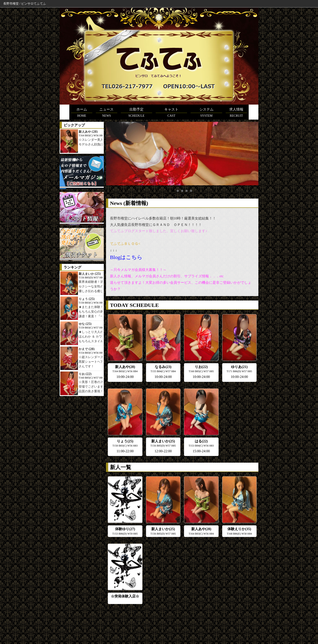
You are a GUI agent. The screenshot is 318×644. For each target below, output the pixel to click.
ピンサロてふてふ (157, 635)
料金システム (140, 622)
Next (253, 154)
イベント (193, 622)
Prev (112, 154)
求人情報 (159, 622)
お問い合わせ (243, 622)
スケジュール (97, 622)
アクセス (176, 622)
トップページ (75, 622)
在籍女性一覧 (118, 622)
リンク (208, 622)
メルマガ (224, 622)
